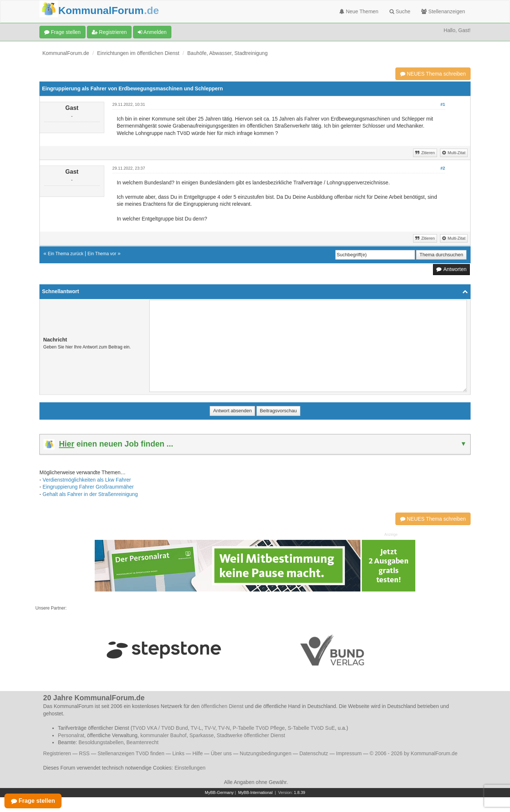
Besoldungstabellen (101, 742)
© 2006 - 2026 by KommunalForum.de (413, 753)
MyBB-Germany (219, 792)
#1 (443, 104)
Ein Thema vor (102, 254)
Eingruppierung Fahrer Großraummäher (88, 487)
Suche (400, 11)
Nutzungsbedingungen (266, 753)
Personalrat (71, 735)
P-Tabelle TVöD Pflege (259, 728)
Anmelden (152, 32)
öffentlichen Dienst (222, 706)
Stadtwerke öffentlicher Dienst (251, 735)
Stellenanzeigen (443, 11)
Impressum (349, 753)
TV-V (210, 728)
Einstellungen (190, 768)
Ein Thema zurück (66, 254)
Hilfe (198, 753)
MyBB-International (255, 792)
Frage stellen (62, 32)
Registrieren (109, 32)
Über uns (221, 753)
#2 (443, 168)
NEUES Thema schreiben (433, 74)
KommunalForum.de (66, 53)
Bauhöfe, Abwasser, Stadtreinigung (227, 53)
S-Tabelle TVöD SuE (311, 728)
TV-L (196, 728)
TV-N (224, 728)
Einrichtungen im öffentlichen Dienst (138, 53)
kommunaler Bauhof (163, 735)
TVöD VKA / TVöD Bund (160, 728)
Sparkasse (202, 735)
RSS (84, 753)
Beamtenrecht (142, 742)
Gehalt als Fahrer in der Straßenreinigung (90, 494)
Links (179, 753)
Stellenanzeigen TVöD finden (131, 753)
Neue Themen (359, 11)
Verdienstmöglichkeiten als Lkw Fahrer (87, 480)
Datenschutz (314, 753)
